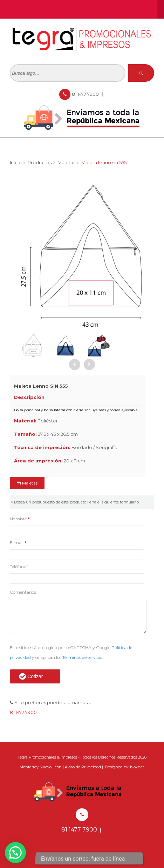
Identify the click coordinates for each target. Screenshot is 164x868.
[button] (15, 853)
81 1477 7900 (86, 94)
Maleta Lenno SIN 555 (104, 162)
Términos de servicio (83, 657)
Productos (40, 162)
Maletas (66, 162)
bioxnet (137, 767)
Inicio (16, 162)
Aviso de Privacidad (83, 767)
